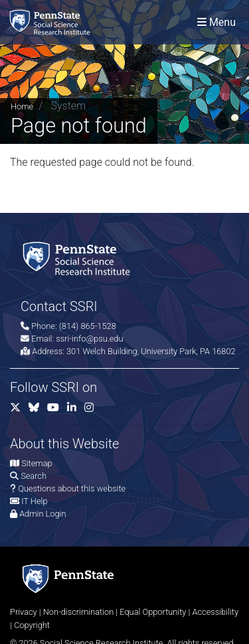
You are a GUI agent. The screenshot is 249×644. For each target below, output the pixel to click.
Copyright (32, 625)
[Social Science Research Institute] (52, 22)
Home (22, 106)
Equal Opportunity (153, 612)
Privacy (24, 612)
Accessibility (215, 612)
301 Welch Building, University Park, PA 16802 (151, 351)
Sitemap (37, 463)
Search (34, 476)
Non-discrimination (79, 612)
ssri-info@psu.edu (89, 339)
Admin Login (42, 514)
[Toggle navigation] (216, 22)
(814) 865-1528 (88, 326)
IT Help (34, 501)
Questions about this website (72, 488)
